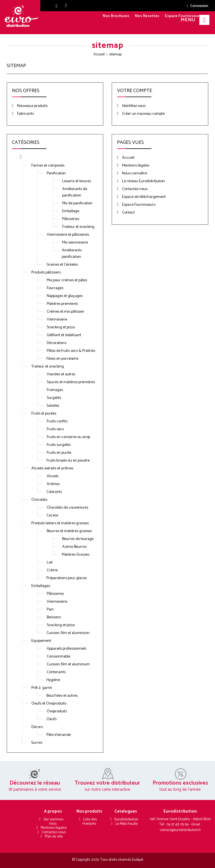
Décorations (57, 343)
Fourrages (55, 288)
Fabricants (25, 114)
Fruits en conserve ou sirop (68, 437)
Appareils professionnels (66, 649)
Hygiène (53, 680)
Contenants (56, 672)
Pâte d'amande (59, 735)
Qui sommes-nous (54, 822)
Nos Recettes (147, 16)
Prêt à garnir (42, 688)
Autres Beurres (74, 547)
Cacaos (52, 515)
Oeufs (52, 719)
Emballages (41, 586)
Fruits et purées (44, 414)
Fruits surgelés (59, 445)
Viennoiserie (57, 320)
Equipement (41, 641)
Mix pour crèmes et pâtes (67, 280)
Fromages (55, 390)
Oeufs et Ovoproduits (49, 704)
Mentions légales (135, 166)
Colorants (54, 492)
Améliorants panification (72, 254)
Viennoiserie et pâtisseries (68, 235)
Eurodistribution (126, 819)
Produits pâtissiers (46, 272)
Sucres (37, 743)
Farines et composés (48, 166)
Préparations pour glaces (67, 578)
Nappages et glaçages (65, 296)
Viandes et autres (61, 374)
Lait (50, 562)
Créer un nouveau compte (143, 114)
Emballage (71, 211)
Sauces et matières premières (71, 382)
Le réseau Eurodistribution (143, 181)
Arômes (53, 484)
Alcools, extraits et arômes (52, 468)
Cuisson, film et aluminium (68, 633)
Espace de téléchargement (143, 197)
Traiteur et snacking (78, 227)
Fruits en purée (59, 453)
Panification (56, 173)
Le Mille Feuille (127, 824)
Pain (50, 610)
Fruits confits (57, 421)
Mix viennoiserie (75, 243)
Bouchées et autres (62, 696)
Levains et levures (77, 181)
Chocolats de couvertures (67, 508)
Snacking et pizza (61, 327)
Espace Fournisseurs (183, 16)
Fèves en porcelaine (62, 359)
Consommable (59, 657)
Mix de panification (77, 203)
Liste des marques (90, 822)
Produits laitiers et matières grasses (60, 523)
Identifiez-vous (133, 106)
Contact (128, 213)
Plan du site (54, 837)
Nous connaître (134, 173)
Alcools (53, 476)
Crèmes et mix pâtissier (66, 312)
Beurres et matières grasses (69, 531)
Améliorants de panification (75, 192)
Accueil (99, 54)
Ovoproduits (57, 711)
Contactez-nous (134, 189)
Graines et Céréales (62, 265)
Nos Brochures (116, 16)
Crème (52, 570)
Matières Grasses (76, 555)
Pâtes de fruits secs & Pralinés (71, 351)
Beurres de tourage (78, 539)
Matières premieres (62, 304)
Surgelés (54, 398)
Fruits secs (55, 429)
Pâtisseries (71, 219)
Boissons (54, 617)
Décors (37, 727)
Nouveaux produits (32, 106)
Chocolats (39, 500)
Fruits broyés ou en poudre (68, 461)
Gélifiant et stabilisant (64, 335)
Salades (53, 406)
